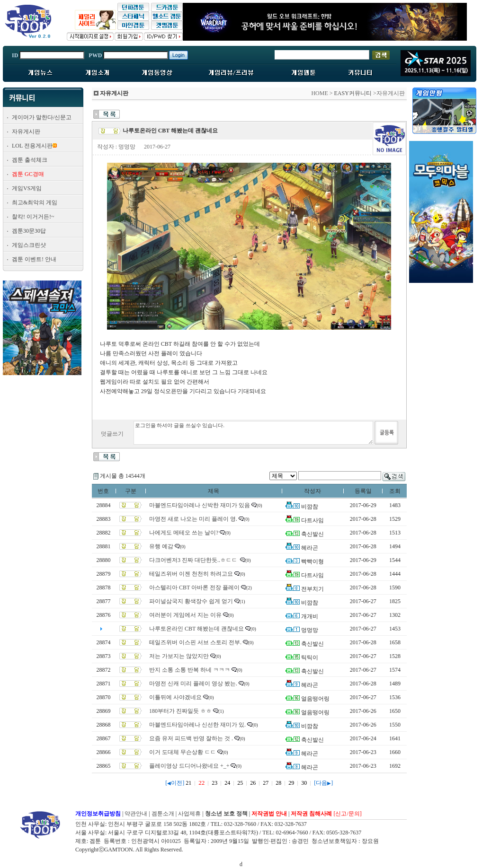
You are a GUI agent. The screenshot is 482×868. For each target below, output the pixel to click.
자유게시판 (26, 132)
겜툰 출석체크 (30, 160)
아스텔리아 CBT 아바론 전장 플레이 (194, 587)
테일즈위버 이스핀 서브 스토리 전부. (195, 642)
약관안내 (136, 814)
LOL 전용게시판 (32, 146)
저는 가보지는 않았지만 (179, 656)
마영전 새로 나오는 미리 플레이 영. (193, 519)
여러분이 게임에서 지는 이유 (185, 615)
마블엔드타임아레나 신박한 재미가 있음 (200, 505)
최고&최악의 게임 (35, 202)
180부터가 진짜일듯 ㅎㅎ (180, 711)
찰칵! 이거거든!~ (33, 217)
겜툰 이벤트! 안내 (34, 259)
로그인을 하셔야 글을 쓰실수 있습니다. (253, 433)
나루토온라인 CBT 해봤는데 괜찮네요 (196, 629)
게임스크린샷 (29, 245)
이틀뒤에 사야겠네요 (175, 697)
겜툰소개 (163, 814)
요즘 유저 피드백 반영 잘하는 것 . (191, 738)
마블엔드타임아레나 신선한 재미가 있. (197, 725)
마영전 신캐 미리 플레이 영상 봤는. (193, 684)
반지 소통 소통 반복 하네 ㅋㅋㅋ (190, 670)
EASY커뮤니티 (353, 93)
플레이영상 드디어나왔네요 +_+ (189, 766)
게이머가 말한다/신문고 (42, 117)
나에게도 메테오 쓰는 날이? (184, 533)
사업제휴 (189, 814)
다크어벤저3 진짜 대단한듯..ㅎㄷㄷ (194, 560)
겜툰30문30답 (29, 231)
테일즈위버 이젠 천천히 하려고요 (191, 574)
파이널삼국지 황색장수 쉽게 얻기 (191, 601)
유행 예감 (161, 546)
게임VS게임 (27, 188)
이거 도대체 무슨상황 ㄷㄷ (183, 752)
